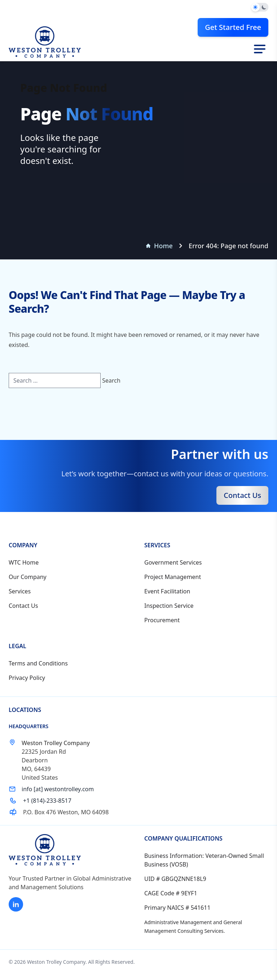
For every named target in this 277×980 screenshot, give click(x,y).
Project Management (173, 577)
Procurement (162, 620)
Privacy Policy (27, 678)
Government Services (173, 562)
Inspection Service (169, 606)
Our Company (28, 577)
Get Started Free (233, 27)
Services (20, 591)
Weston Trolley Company (56, 962)
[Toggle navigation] (260, 49)
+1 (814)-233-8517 (47, 801)
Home (159, 246)
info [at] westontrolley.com (58, 789)
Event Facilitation (167, 591)
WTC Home (24, 562)
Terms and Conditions (38, 663)
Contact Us (242, 495)
